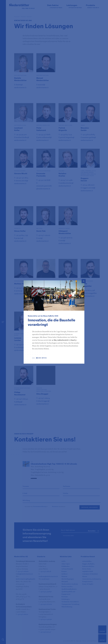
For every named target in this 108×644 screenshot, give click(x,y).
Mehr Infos (41, 358)
